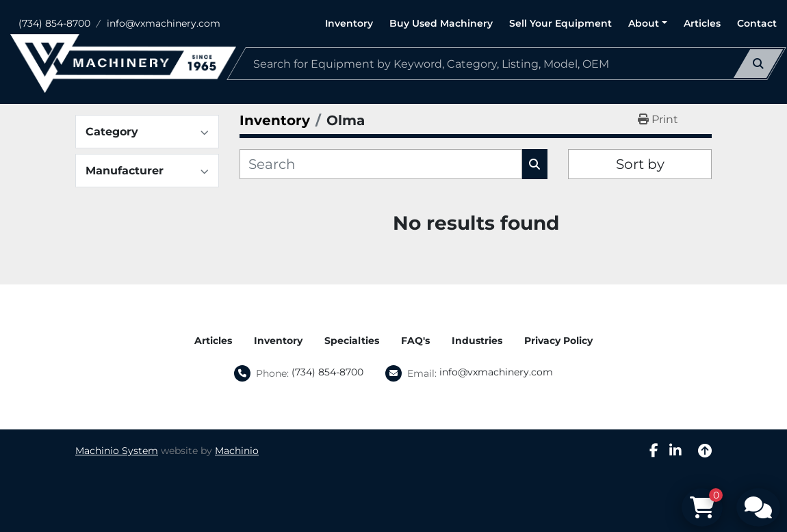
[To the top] (705, 451)
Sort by (640, 164)
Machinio (237, 451)
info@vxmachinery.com (164, 23)
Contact (757, 23)
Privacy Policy (558, 341)
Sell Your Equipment (560, 23)
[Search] (506, 64)
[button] (648, 24)
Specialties (352, 341)
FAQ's (415, 341)
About (644, 23)
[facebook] (654, 451)
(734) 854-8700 (54, 23)
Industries (477, 341)
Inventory (349, 23)
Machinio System (117, 451)
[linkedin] (675, 451)
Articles (702, 23)
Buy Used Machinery (441, 23)
